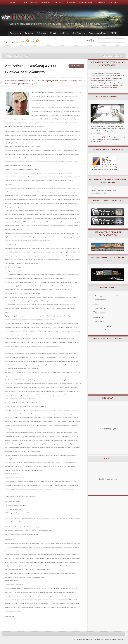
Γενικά (53, 33)
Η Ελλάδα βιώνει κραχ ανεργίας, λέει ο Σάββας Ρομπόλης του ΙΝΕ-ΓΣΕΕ (112, 56)
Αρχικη (13, 3)
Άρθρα (25, 42)
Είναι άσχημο (99, 317)
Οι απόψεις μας (79, 33)
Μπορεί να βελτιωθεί (102, 308)
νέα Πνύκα (64, 33)
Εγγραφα (34, 3)
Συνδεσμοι (23, 3)
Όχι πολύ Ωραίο (100, 313)
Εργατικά (29, 33)
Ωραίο (97, 304)
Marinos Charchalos (118, 639)
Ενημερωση (46, 3)
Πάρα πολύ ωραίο (101, 299)
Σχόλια (35, 42)
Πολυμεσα (59, 3)
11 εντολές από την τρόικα (18, 56)
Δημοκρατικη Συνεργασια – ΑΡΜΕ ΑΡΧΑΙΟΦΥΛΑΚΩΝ (86, 3)
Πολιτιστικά (42, 33)
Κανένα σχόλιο (100, 321)
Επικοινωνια (113, 3)
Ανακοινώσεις (15, 33)
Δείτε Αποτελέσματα (108, 330)
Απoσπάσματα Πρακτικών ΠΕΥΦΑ (103, 33)
